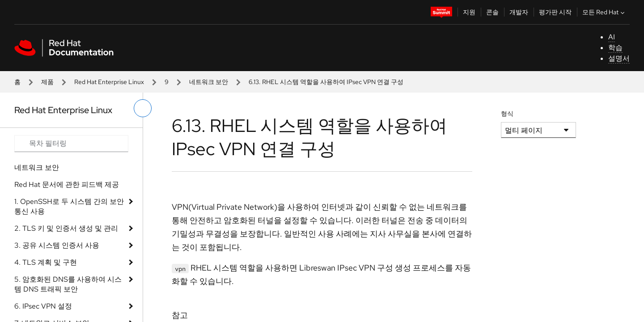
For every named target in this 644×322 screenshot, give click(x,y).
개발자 (519, 12)
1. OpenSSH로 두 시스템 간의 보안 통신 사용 (69, 206)
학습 (615, 48)
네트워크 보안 (209, 82)
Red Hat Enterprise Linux (109, 82)
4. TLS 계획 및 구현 (46, 262)
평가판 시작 (555, 12)
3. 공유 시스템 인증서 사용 (57, 245)
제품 (47, 82)
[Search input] (71, 144)
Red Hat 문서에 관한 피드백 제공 (67, 184)
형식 (507, 114)
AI (612, 37)
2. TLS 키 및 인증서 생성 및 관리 (66, 228)
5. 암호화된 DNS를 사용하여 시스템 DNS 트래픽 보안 (68, 284)
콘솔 (492, 12)
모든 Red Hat (604, 12)
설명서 (619, 58)
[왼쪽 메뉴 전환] (143, 108)
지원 (469, 12)
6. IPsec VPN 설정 (43, 306)
